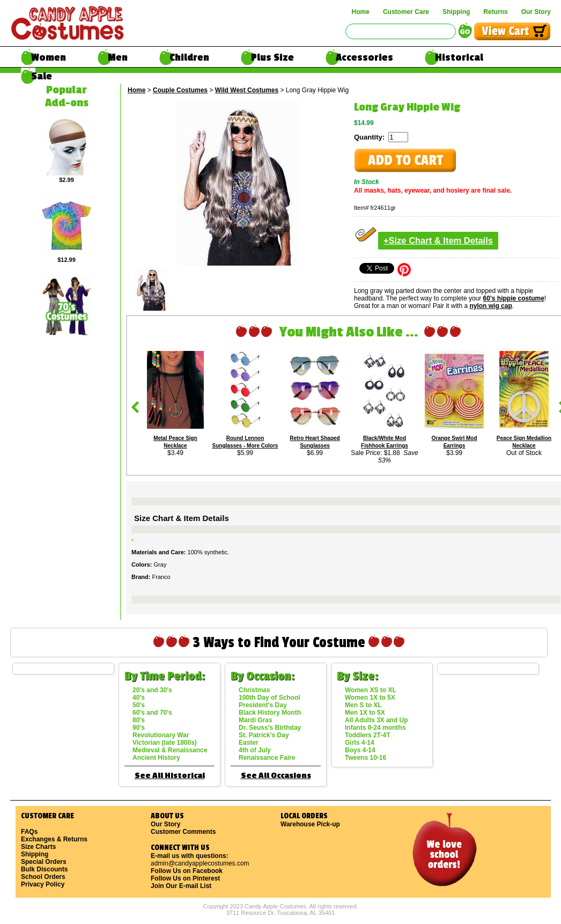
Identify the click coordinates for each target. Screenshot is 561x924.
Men (118, 57)
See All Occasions (276, 776)
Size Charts (38, 847)
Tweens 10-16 (366, 758)
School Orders (43, 877)
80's (139, 720)
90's (139, 728)
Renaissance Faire (267, 758)
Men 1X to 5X (365, 713)
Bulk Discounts (44, 869)
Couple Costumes (180, 90)
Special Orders (44, 862)
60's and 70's (152, 713)
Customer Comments (183, 832)
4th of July (255, 750)
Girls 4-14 (360, 743)
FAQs (29, 832)
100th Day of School (270, 698)
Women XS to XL (371, 690)
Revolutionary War (161, 735)
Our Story (536, 12)
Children (189, 57)
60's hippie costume (514, 298)
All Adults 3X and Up (377, 720)
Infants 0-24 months (375, 728)
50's (139, 705)
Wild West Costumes (247, 90)
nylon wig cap (490, 306)
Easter (249, 743)
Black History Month (270, 713)
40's (139, 698)
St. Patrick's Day (264, 735)
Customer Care (406, 12)
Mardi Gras (256, 720)
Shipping (456, 12)
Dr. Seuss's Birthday (270, 728)
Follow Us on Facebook (187, 871)
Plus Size (272, 57)
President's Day (263, 705)
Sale (42, 76)
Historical (459, 57)
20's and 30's (152, 690)
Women (49, 57)
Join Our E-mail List (181, 886)
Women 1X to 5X (370, 698)
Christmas (254, 690)
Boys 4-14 (360, 750)
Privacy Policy (43, 884)
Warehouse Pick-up (310, 824)
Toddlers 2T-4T (367, 735)
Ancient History (156, 758)
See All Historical (170, 776)
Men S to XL (363, 705)
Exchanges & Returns (54, 839)
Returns (495, 12)
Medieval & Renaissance (170, 750)
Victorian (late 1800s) (165, 743)
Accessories (364, 57)
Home (361, 12)
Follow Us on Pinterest (185, 878)
